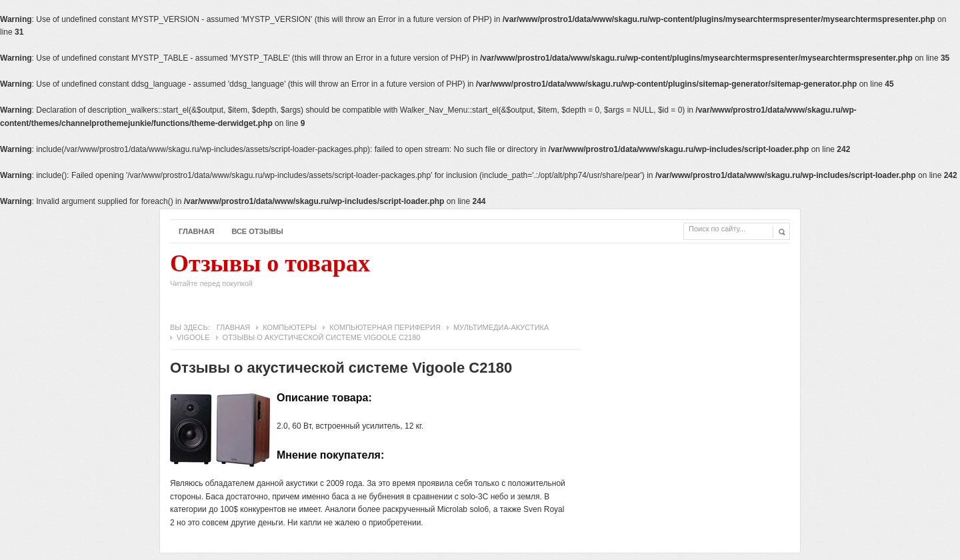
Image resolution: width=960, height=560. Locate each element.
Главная (196, 231)
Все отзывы (257, 231)
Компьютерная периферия (385, 327)
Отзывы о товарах (270, 273)
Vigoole (193, 337)
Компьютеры (290, 327)
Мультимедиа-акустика (501, 327)
